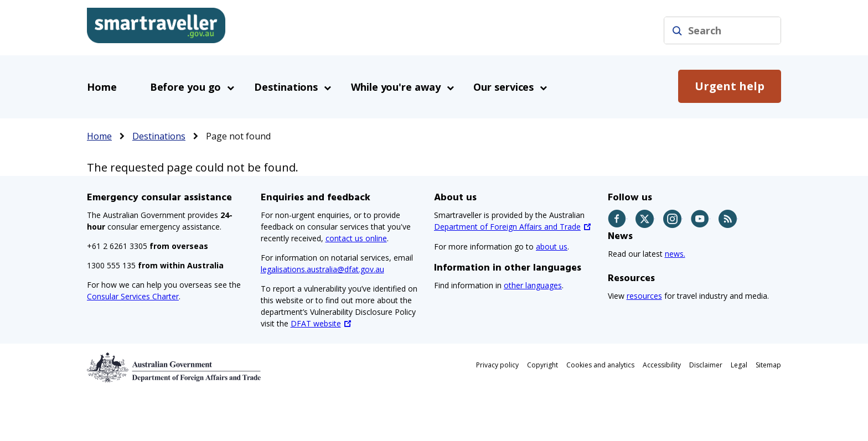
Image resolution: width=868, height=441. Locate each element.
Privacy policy (497, 365)
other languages (533, 285)
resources (644, 296)
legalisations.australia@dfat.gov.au (322, 269)
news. (675, 254)
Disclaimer (706, 365)
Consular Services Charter (133, 296)
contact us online (356, 238)
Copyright (542, 365)
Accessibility (662, 365)
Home (102, 87)
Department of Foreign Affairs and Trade (507, 227)
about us (552, 247)
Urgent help (730, 86)
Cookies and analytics (600, 365)
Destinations (159, 136)
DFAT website (316, 323)
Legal (739, 365)
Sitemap (768, 365)
